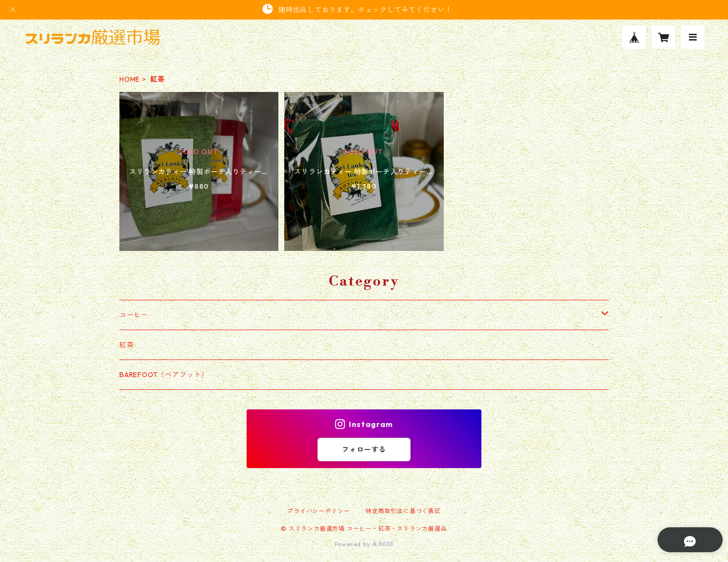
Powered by (364, 544)
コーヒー (134, 315)
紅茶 (127, 345)
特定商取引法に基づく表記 (403, 511)
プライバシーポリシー (318, 511)
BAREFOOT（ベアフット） (164, 375)
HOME (130, 79)
